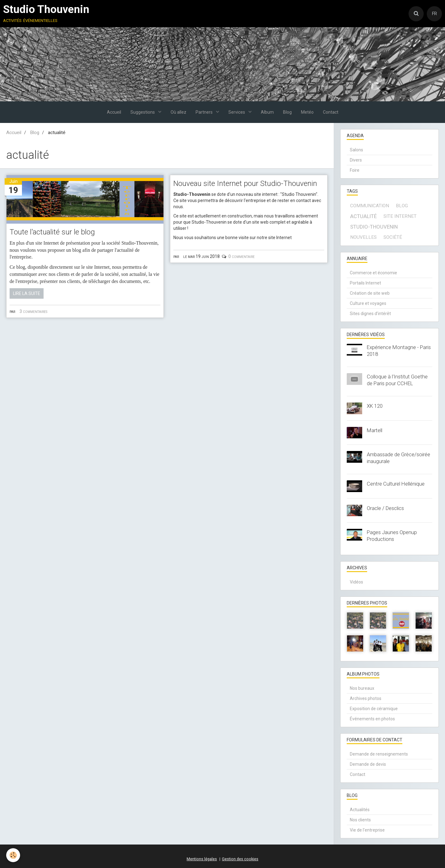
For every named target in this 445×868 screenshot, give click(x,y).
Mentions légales (202, 859)
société (393, 237)
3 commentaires (33, 311)
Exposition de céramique (374, 709)
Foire (355, 170)
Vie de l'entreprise (367, 830)
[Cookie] (13, 855)
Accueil (114, 112)
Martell (375, 430)
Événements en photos (372, 719)
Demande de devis (368, 764)
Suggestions (143, 112)
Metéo (307, 112)
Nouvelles (363, 237)
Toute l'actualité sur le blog (52, 232)
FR (434, 14)
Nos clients (360, 820)
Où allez (178, 112)
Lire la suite (27, 293)
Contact (331, 112)
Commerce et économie (373, 273)
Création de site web (370, 293)
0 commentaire (242, 256)
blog (402, 206)
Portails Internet (365, 283)
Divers (356, 160)
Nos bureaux (362, 688)
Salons (356, 150)
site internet (400, 216)
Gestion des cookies (240, 859)
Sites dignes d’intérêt (370, 314)
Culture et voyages (368, 303)
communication (370, 206)
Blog (287, 112)
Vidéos (356, 582)
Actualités (360, 810)
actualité (363, 216)
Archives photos (366, 698)
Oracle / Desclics (385, 508)
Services (237, 112)
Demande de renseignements (379, 754)
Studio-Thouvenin (374, 227)
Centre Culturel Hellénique (396, 484)
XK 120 (375, 406)
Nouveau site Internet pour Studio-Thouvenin (245, 183)
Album (267, 112)
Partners (205, 112)
